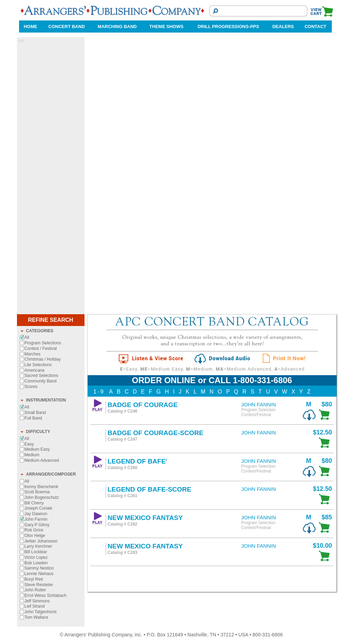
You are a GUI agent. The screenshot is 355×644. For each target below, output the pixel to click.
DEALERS (283, 27)
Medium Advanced (42, 460)
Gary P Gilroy (37, 525)
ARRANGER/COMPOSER (51, 474)
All (27, 337)
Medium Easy (37, 449)
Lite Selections (38, 365)
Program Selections (43, 343)
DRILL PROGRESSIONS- (228, 27)
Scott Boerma (37, 492)
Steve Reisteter (39, 585)
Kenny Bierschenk (41, 487)
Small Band (35, 413)
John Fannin (36, 519)
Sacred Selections (41, 376)
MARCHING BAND (117, 27)
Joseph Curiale (39, 508)
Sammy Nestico (39, 568)
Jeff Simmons (37, 601)
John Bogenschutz (42, 497)
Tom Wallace (37, 617)
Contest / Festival (41, 349)
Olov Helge (35, 536)
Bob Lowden (36, 563)
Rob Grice (34, 530)
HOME (30, 27)
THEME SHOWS (166, 27)
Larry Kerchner (38, 546)
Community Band (41, 381)
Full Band (33, 418)
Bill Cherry (34, 503)
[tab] (51, 331)
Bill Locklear (36, 552)
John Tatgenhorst (41, 612)
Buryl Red (34, 579)
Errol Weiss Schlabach (46, 596)
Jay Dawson (36, 514)
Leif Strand (35, 606)
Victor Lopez (36, 557)
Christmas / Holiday (43, 359)
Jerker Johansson (41, 541)
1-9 (99, 392)
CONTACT (315, 27)
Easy (29, 444)
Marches (33, 354)
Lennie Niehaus (39, 574)
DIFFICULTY (38, 432)
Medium (32, 455)
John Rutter (35, 590)
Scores (31, 387)
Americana (35, 370)
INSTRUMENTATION (46, 400)
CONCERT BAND (67, 27)
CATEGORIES (40, 331)
